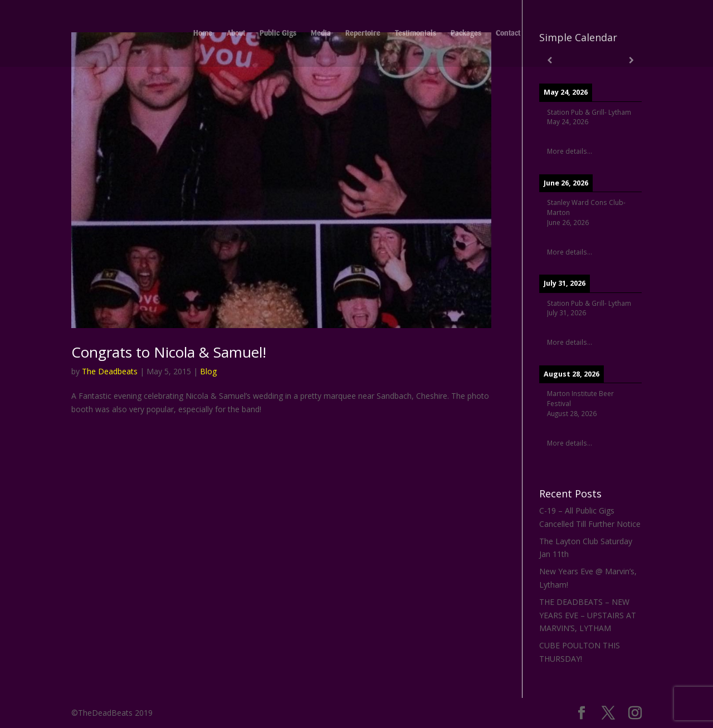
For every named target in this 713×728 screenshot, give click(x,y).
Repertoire (363, 33)
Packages (466, 33)
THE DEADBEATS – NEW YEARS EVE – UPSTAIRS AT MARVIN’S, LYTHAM (588, 615)
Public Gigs (278, 33)
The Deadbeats (110, 371)
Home (203, 33)
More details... (570, 151)
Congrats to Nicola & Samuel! (169, 352)
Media (321, 33)
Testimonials (416, 33)
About (236, 33)
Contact (508, 33)
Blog (208, 371)
